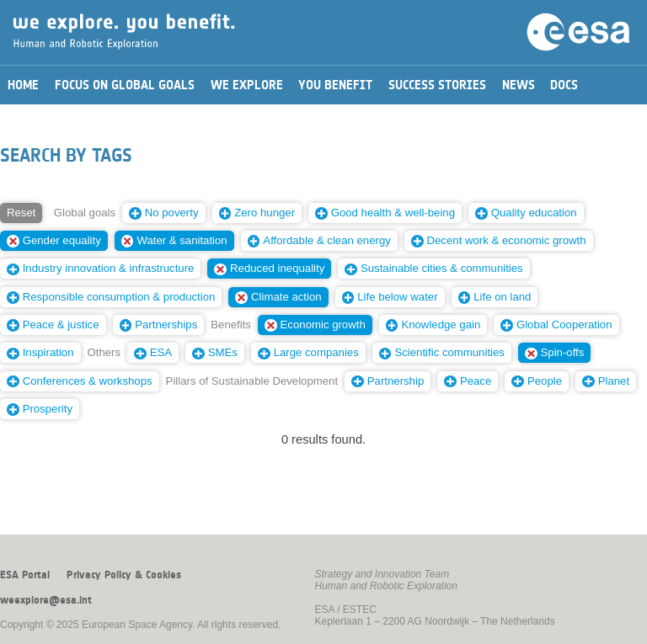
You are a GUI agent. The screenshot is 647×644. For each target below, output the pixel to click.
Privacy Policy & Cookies (124, 575)
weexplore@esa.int (46, 600)
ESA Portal (25, 575)
